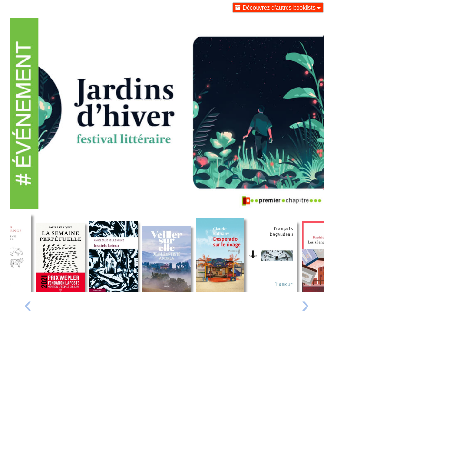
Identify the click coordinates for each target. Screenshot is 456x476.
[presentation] (28, 307)
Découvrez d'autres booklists (278, 8)
